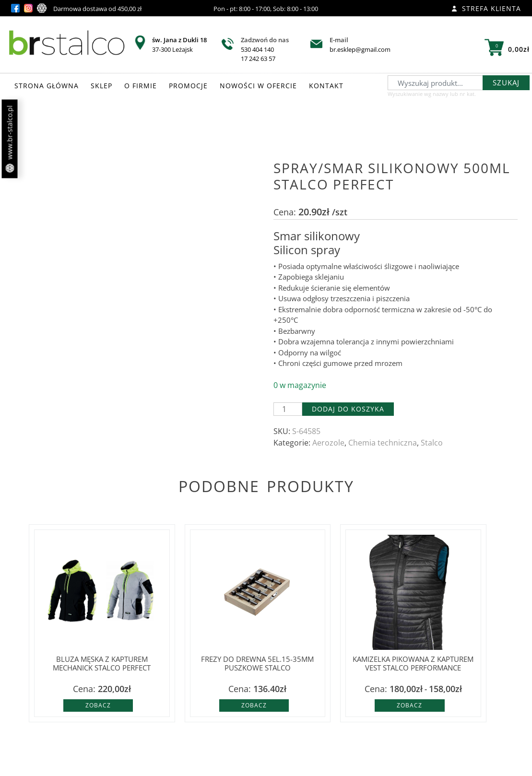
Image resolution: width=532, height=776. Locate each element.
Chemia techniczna (383, 443)
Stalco (432, 443)
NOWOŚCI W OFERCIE (258, 86)
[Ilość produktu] (288, 409)
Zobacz (98, 705)
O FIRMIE (141, 86)
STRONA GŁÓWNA (47, 86)
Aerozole (328, 443)
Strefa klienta (486, 8)
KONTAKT (326, 86)
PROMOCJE (188, 86)
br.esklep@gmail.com (360, 49)
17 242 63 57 (258, 59)
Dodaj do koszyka (348, 409)
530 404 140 (257, 49)
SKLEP (101, 86)
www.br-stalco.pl (10, 139)
